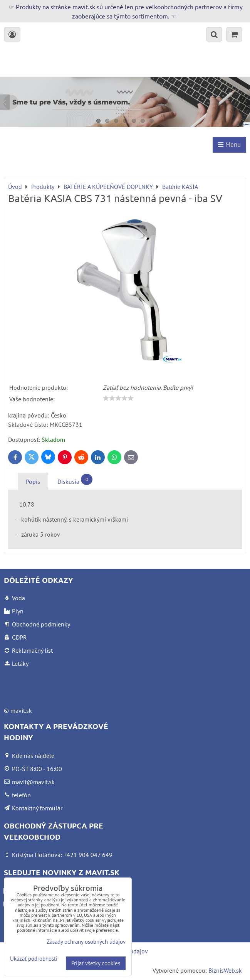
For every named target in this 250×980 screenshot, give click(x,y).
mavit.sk (21, 711)
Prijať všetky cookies (96, 963)
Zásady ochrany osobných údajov (86, 942)
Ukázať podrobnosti (34, 959)
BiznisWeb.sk (225, 970)
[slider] (118, 398)
